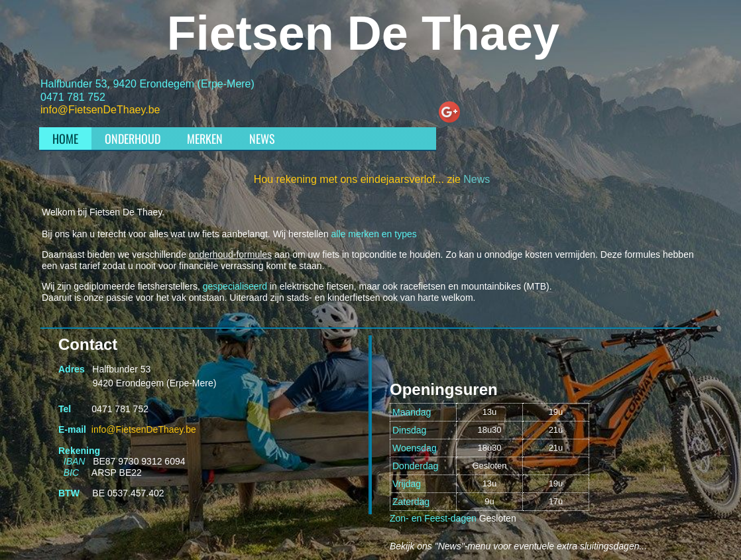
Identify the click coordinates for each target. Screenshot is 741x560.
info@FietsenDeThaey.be (100, 110)
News (477, 179)
